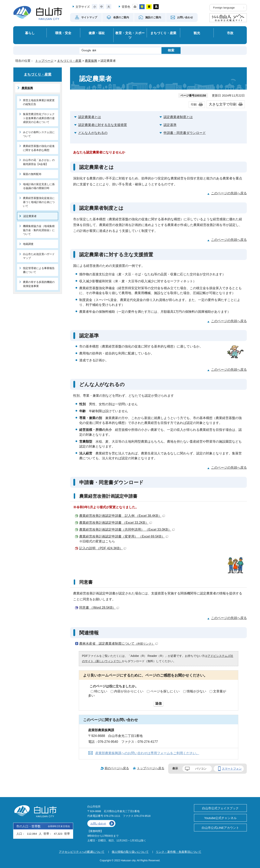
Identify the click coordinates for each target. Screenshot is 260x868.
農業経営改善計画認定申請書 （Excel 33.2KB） (116, 523)
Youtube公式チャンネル (220, 818)
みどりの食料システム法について (39, 134)
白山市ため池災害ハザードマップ (39, 256)
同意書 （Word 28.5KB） (99, 608)
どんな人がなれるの (93, 133)
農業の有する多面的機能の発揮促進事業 (39, 284)
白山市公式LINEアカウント (220, 828)
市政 (230, 33)
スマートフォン (232, 769)
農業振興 (91, 61)
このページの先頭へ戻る (229, 193)
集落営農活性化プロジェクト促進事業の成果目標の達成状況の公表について (39, 118)
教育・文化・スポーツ (130, 35)
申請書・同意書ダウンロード (185, 133)
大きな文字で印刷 (223, 104)
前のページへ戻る (117, 768)
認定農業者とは (90, 117)
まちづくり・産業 (163, 33)
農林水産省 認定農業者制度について (119, 644)
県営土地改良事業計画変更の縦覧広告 (39, 102)
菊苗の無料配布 (32, 174)
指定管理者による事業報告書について (39, 270)
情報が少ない (196, 691)
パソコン (201, 769)
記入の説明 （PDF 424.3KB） (103, 548)
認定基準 (170, 125)
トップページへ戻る (151, 768)
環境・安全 (63, 33)
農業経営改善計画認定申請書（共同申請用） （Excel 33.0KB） (127, 530)
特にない (101, 691)
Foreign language (224, 8)
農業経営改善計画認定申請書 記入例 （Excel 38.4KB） (122, 516)
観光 (197, 33)
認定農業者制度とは (178, 117)
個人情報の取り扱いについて (130, 852)
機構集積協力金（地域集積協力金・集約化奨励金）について (39, 230)
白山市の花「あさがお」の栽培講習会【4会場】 (39, 162)
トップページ (44, 61)
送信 (158, 703)
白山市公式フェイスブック (220, 808)
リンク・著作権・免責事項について (179, 852)
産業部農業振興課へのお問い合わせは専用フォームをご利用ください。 (147, 753)
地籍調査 (28, 244)
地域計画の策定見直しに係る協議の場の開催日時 (39, 186)
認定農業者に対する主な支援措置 (103, 125)
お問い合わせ (98, 824)
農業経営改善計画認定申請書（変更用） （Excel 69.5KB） (124, 536)
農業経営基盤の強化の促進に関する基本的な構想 (39, 148)
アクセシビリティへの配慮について (82, 852)
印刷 (194, 104)
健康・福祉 (97, 33)
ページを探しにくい (165, 691)
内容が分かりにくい (129, 691)
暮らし (30, 33)
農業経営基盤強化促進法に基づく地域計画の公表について (39, 202)
